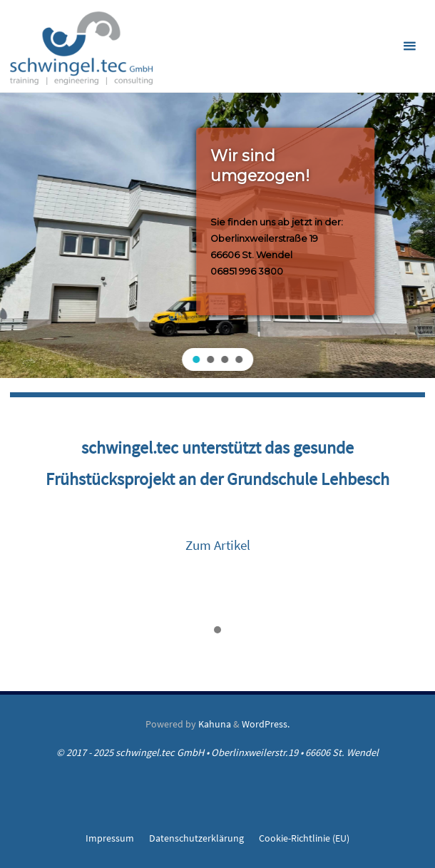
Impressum (110, 838)
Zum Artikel (218, 545)
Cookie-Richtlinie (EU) (304, 838)
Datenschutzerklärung (196, 838)
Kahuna (214, 724)
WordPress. (266, 724)
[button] (196, 359)
